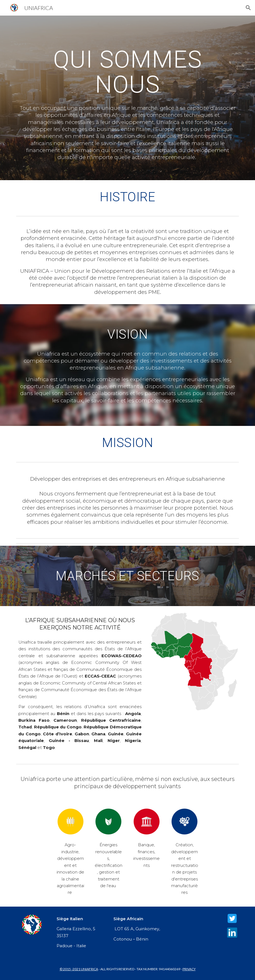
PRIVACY (189, 969)
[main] (127, 72)
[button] (248, 8)
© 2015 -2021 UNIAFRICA (79, 969)
